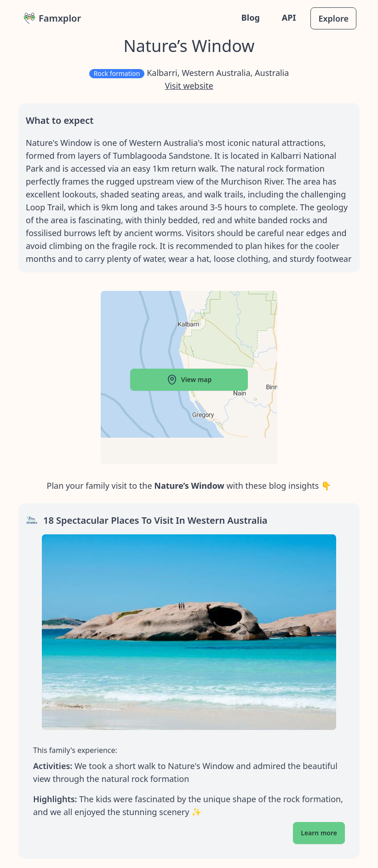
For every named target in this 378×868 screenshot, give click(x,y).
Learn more (319, 833)
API (289, 17)
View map (189, 380)
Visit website (189, 86)
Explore (333, 18)
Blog (251, 17)
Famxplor (52, 18)
